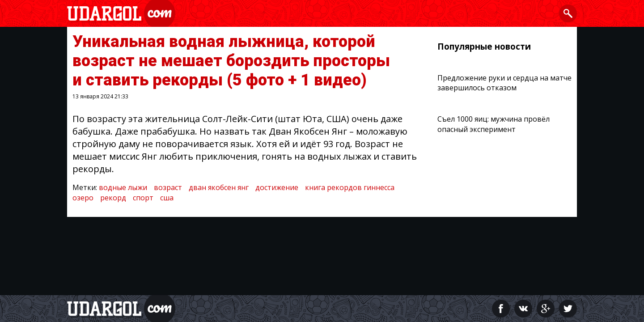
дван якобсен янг (219, 187)
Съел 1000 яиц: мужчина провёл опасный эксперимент (494, 124)
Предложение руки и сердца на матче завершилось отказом (504, 83)
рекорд (113, 198)
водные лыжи (123, 187)
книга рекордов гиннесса (350, 187)
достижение (277, 187)
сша (167, 198)
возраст (168, 187)
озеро (83, 198)
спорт (143, 198)
